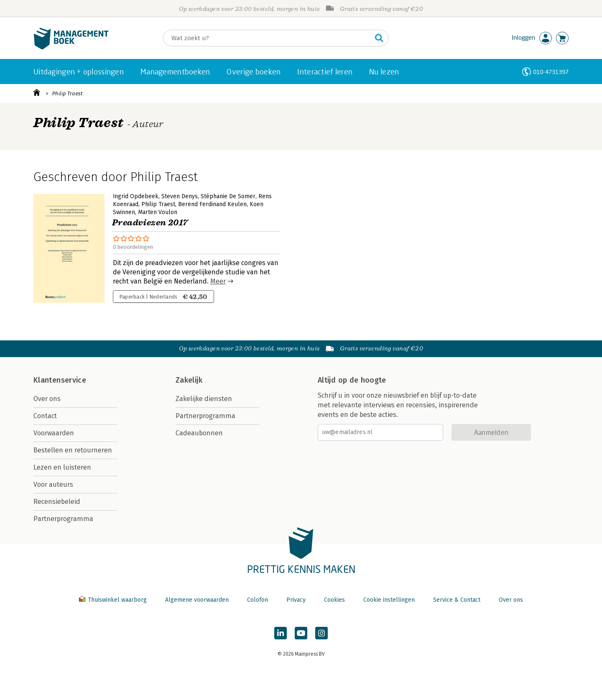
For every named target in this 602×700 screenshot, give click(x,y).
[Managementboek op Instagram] (321, 633)
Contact (45, 416)
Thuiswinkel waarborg (114, 600)
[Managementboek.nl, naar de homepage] (71, 47)
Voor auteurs (53, 484)
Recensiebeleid (57, 502)
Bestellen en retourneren (73, 450)
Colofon (258, 600)
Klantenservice (60, 380)
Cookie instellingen (389, 600)
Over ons (47, 399)
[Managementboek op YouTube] (301, 633)
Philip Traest (68, 93)
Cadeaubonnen (199, 433)
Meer (218, 281)
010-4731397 (551, 72)
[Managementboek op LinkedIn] (281, 633)
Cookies (334, 600)
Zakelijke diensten (204, 399)
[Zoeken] (268, 38)
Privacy (296, 600)
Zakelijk (189, 380)
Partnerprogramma (63, 519)
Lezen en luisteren (62, 467)
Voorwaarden (54, 433)
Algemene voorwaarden (197, 600)
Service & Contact (457, 600)
